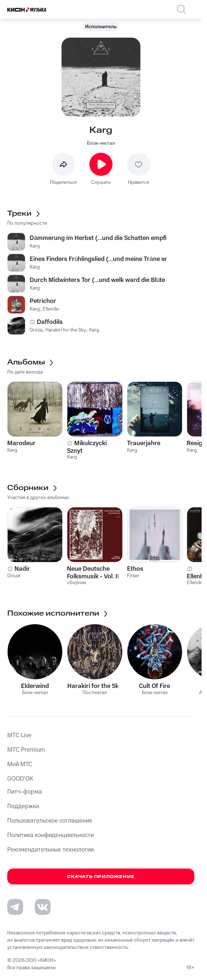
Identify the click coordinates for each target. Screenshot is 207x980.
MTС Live (19, 735)
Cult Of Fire (155, 686)
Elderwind (35, 686)
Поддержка (23, 806)
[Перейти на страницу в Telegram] (15, 907)
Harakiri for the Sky (95, 686)
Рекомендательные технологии (50, 850)
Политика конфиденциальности (50, 835)
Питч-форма (25, 792)
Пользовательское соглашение (50, 821)
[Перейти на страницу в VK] (43, 907)
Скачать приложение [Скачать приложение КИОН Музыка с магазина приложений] (101, 877)
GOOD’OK (20, 779)
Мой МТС (20, 764)
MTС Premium (26, 750)
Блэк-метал (101, 143)
